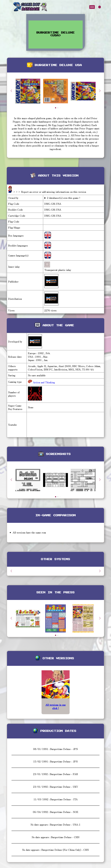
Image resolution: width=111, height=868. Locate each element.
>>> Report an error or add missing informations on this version (49, 192)
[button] (100, 91)
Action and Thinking (44, 382)
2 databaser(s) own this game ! (64, 198)
